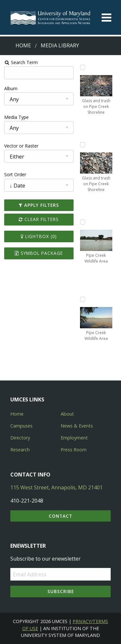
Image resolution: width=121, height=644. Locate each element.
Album (11, 88)
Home (23, 45)
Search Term (21, 62)
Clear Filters (39, 219)
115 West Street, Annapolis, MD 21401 (56, 487)
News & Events (77, 426)
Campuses (21, 426)
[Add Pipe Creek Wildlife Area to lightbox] (83, 222)
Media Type (16, 117)
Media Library (60, 45)
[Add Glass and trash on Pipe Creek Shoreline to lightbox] (83, 67)
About (67, 414)
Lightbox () (39, 236)
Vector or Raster (21, 146)
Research (20, 450)
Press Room (74, 450)
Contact (60, 516)
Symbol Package (39, 253)
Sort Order (15, 174)
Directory (20, 438)
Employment (74, 438)
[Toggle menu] (106, 18)
